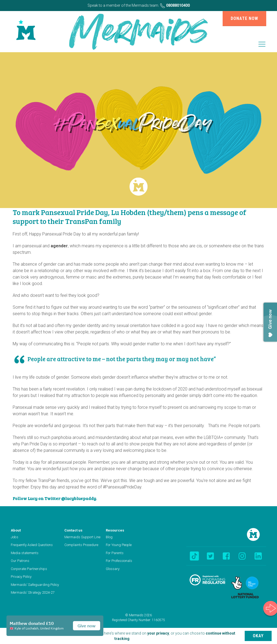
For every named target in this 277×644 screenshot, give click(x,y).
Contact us (73, 530)
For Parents (115, 553)
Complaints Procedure (81, 545)
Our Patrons (20, 561)
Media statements (25, 553)
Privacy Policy (21, 577)
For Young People (119, 545)
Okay (258, 636)
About (16, 530)
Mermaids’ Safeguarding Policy (35, 585)
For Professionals (119, 561)
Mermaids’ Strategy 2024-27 (33, 592)
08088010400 (175, 5)
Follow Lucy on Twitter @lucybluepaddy (54, 498)
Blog (109, 537)
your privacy (158, 633)
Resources (115, 530)
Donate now (244, 18)
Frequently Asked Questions (32, 545)
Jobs (15, 537)
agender (59, 246)
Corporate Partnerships (29, 569)
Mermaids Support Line (82, 537)
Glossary (113, 569)
